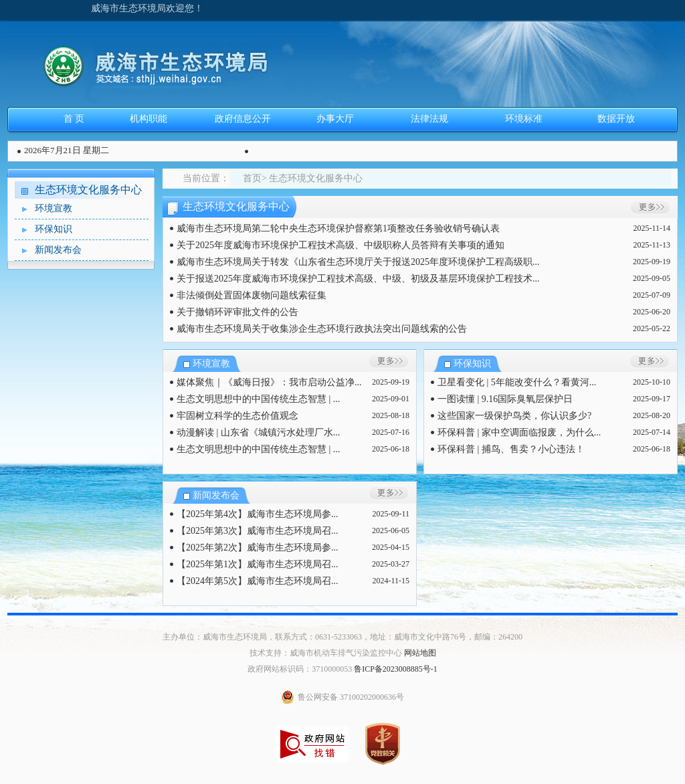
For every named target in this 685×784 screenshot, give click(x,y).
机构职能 (149, 119)
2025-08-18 (391, 415)
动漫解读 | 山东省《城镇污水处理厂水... (258, 432)
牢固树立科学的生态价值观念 (237, 416)
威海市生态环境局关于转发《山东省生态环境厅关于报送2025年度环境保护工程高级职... (358, 262)
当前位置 (201, 178)
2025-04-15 (391, 547)
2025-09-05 (652, 278)
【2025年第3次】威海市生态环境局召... (258, 531)
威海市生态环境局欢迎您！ (147, 8)
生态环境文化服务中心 (88, 190)
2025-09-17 (652, 399)
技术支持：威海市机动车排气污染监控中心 (326, 653)
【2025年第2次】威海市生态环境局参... (258, 548)
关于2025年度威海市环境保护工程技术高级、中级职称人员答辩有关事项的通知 (340, 245)
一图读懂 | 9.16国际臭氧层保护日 (505, 399)
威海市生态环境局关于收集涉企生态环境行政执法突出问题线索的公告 (322, 329)
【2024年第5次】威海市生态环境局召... (258, 581)
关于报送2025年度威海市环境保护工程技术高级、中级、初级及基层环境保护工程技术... (358, 279)
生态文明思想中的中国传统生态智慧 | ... (258, 399)
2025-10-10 (652, 382)
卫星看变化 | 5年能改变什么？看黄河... (517, 382)
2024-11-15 (391, 581)
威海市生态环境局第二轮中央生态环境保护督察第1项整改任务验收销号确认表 (338, 228)
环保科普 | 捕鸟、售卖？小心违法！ (511, 449)
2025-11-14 (652, 228)
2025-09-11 (391, 514)
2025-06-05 (391, 530)
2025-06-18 (391, 449)
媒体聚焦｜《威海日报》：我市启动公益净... (269, 382)
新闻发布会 (48, 251)
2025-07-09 (652, 295)
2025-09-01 (391, 399)
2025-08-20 (652, 415)
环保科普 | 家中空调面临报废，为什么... (519, 432)
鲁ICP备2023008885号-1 (396, 669)
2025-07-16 (391, 432)
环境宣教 (43, 209)
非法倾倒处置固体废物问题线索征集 (252, 295)
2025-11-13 (652, 245)
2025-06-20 (652, 312)
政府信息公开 (243, 119)
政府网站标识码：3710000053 (300, 669)
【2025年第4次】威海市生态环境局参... (258, 514)
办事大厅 (335, 119)
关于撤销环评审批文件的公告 (237, 312)
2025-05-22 (652, 328)
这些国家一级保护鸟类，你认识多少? (514, 416)
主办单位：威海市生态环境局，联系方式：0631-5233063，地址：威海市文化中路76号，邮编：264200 (342, 637)
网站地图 (420, 653)
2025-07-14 (652, 432)
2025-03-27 (391, 564)
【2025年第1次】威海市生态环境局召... (258, 564)
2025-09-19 (652, 262)
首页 (252, 178)
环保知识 (43, 230)
